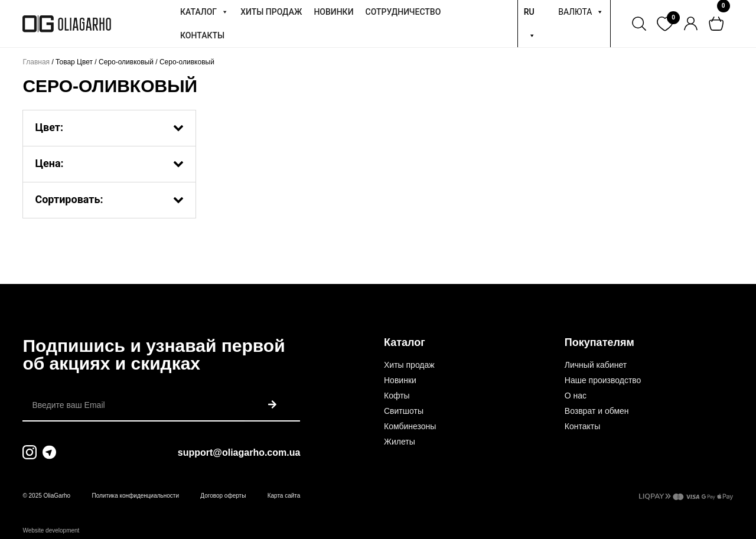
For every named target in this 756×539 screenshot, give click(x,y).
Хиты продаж (409, 365)
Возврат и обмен (597, 411)
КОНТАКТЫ (202, 35)
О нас (576, 396)
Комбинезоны (410, 426)
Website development (51, 530)
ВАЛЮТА (581, 12)
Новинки (400, 380)
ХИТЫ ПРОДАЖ (271, 12)
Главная (36, 62)
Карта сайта (284, 496)
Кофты (397, 396)
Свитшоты (404, 411)
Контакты (582, 426)
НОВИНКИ (333, 12)
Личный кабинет (596, 365)
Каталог (405, 342)
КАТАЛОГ (204, 12)
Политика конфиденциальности (135, 496)
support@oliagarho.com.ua (239, 453)
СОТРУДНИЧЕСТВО (403, 12)
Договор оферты (223, 496)
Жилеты (400, 442)
